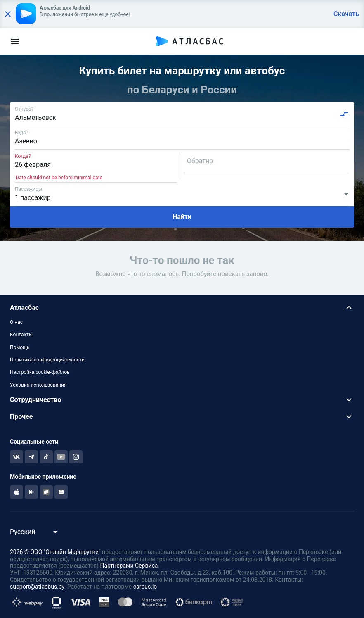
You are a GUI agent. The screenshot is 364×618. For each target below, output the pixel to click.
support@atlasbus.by (37, 587)
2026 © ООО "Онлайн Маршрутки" (55, 552)
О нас (16, 322)
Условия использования (38, 385)
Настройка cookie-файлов (40, 372)
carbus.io (145, 587)
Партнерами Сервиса (129, 566)
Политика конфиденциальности (47, 360)
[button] (182, 308)
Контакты (21, 335)
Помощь (20, 347)
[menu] (15, 41)
